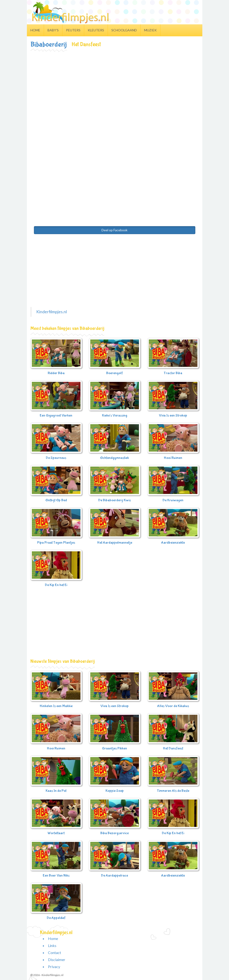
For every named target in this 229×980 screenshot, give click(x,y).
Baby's (53, 30)
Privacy (54, 967)
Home (35, 30)
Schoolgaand (124, 30)
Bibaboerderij (49, 44)
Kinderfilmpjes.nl (52, 312)
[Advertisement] (115, 87)
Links (52, 945)
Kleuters (96, 30)
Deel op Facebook (114, 230)
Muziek (150, 30)
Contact (55, 952)
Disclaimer (57, 960)
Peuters (73, 30)
